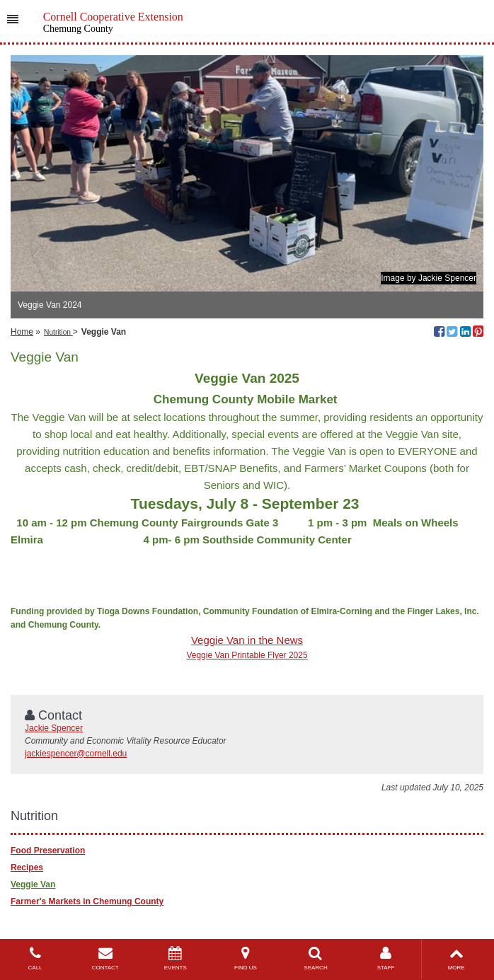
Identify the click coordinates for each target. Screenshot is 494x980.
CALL (35, 958)
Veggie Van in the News (247, 640)
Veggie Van (33, 884)
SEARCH (315, 958)
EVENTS (175, 958)
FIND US (245, 958)
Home (22, 332)
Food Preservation (48, 851)
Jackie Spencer (54, 728)
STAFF (386, 958)
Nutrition (58, 332)
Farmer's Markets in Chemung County (87, 901)
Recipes (27, 867)
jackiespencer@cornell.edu (76, 754)
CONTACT (105, 958)
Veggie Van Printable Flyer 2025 (247, 655)
